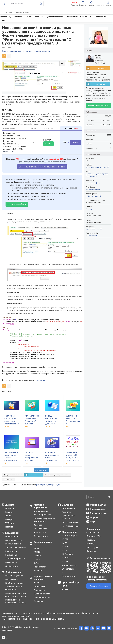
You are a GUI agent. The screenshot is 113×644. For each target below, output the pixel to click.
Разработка (11, 551)
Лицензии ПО (40, 586)
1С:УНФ (65, 547)
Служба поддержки (100, 558)
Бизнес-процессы (42, 515)
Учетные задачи (13, 544)
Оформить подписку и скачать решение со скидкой (42, 167)
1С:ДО (65, 561)
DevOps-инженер (70, 522)
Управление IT (40, 529)
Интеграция (11, 562)
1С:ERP (65, 539)
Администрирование (15, 559)
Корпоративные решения (43, 578)
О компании (93, 529)
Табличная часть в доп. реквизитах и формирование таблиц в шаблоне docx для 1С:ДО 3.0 (12, 424)
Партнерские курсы (71, 526)
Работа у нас (93, 547)
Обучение (67, 505)
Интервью (10, 519)
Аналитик (66, 512)
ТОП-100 (9, 523)
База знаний (12, 533)
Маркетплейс (69, 532)
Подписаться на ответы (13, 475)
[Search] (99, 497)
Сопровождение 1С (43, 543)
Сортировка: (57, 475)
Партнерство (40, 567)
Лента (8, 516)
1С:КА (65, 543)
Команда (38, 525)
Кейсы (37, 563)
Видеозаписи (97, 509)
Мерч (93, 522)
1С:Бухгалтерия (69, 535)
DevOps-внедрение (15, 583)
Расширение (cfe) (93, 183)
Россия (89, 209)
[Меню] (5, 4)
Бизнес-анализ (41, 511)
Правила (91, 540)
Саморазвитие (41, 536)
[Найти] (109, 497)
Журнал (10, 505)
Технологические (42, 597)
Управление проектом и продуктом (44, 520)
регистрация (42, 485)
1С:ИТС (37, 552)
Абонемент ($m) (92, 235)
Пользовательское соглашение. (17, 619)
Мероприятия (98, 505)
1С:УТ (64, 550)
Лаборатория (13, 572)
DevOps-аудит (12, 579)
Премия (9, 527)
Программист (91, 176)
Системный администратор (97, 174)
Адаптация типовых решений (97, 167)
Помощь (90, 544)
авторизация (54, 485)
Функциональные (13, 540)
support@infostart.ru (97, 580)
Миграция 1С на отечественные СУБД (16, 601)
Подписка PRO (12, 536)
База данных (11, 555)
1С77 (64, 573)
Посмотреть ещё (41, 470)
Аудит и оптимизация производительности (16, 595)
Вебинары (38, 571)
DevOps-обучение (14, 576)
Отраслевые (40, 590)
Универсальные (69, 565)
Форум (94, 517)
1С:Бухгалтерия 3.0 (93, 196)
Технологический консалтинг (13, 588)
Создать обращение (99, 586)
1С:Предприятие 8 (93, 189)
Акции (36, 548)
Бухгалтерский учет (94, 229)
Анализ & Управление (40, 506)
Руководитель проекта (69, 517)
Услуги (37, 559)
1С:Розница (67, 554)
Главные (9, 512)
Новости (9, 508)
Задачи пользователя (16, 547)
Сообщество (11, 566)
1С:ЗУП (65, 558)
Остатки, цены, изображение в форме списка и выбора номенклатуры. (32, 460)
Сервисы (38, 556)
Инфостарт (41, 380)
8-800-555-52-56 (96, 577)
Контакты (91, 551)
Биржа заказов (99, 513)
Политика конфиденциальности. (48, 619)
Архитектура (40, 532)
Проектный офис (71, 582)
